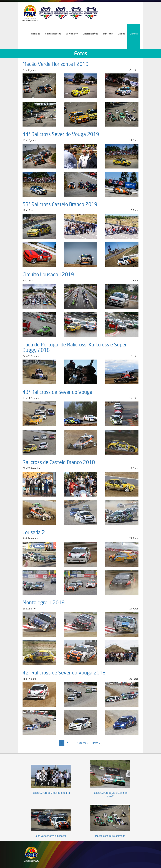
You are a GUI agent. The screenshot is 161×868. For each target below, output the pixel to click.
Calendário (72, 34)
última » (96, 743)
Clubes (121, 34)
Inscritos (108, 34)
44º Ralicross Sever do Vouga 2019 (61, 134)
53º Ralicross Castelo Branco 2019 (60, 204)
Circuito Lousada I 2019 (48, 274)
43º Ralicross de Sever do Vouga (57, 392)
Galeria (134, 34)
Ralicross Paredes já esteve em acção (110, 794)
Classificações (90, 34)
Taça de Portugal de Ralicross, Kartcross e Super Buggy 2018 (75, 347)
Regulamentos (53, 34)
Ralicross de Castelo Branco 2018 (59, 462)
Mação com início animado (110, 836)
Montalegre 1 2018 (44, 602)
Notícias (35, 34)
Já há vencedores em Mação (51, 836)
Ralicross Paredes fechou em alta (51, 793)
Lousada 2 (34, 532)
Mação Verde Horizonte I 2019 (55, 64)
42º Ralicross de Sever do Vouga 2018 (64, 673)
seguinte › (83, 743)
